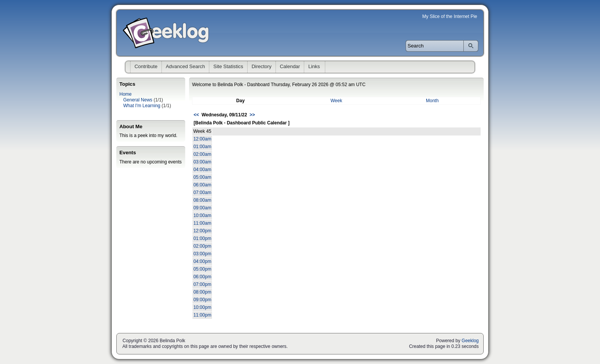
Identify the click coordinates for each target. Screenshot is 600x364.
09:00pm (202, 300)
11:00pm (202, 315)
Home (126, 94)
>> (252, 115)
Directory (261, 66)
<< (196, 115)
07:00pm (202, 284)
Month (432, 101)
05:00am (202, 177)
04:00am (202, 170)
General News (138, 100)
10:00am (202, 215)
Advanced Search (185, 66)
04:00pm (202, 261)
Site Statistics (228, 66)
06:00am (202, 185)
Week (336, 101)
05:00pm (202, 269)
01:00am (202, 147)
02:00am (202, 154)
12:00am (202, 139)
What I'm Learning (142, 106)
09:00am (202, 208)
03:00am (202, 162)
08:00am (202, 200)
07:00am (202, 193)
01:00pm (202, 238)
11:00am (202, 223)
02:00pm (202, 246)
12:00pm (202, 231)
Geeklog (470, 341)
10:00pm (202, 307)
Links (314, 66)
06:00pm (202, 277)
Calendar (290, 66)
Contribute (146, 66)
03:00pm (202, 254)
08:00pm (202, 292)
